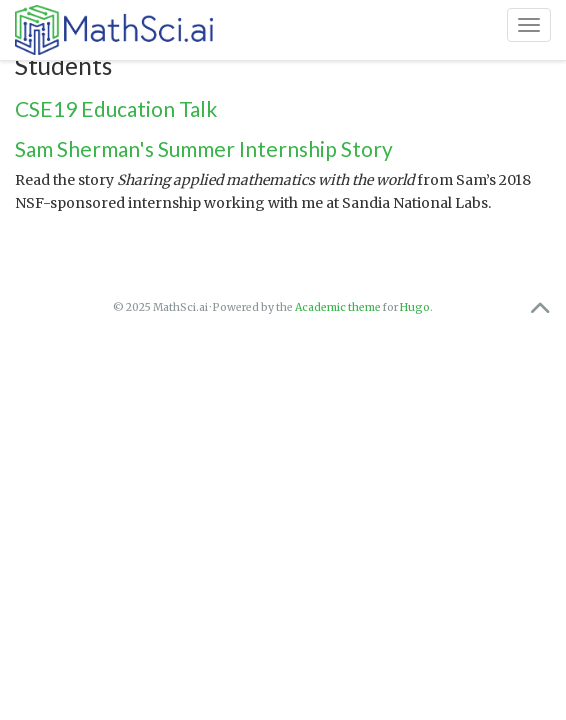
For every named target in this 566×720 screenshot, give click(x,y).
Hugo (415, 307)
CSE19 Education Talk (116, 108)
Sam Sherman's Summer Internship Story (204, 148)
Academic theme (338, 307)
